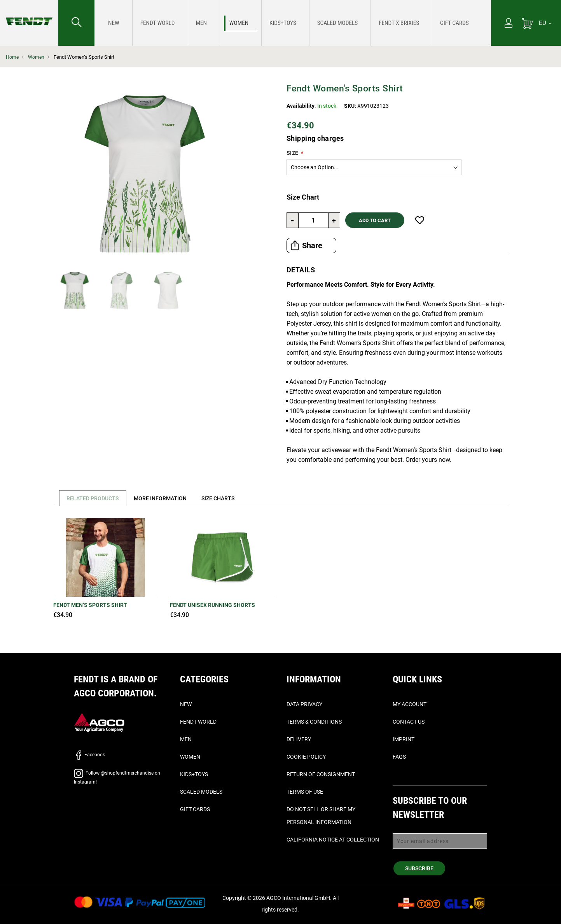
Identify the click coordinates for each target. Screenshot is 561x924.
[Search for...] (76, 23)
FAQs (399, 757)
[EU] (545, 23)
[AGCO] (99, 722)
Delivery (299, 739)
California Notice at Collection (333, 840)
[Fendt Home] (29, 14)
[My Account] (509, 24)
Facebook (89, 755)
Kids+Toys (194, 774)
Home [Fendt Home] (12, 57)
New (186, 704)
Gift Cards (195, 809)
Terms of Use (305, 792)
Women (37, 57)
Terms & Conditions (314, 722)
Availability (301, 106)
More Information (165, 498)
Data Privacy (304, 704)
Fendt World (198, 722)
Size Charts (226, 498)
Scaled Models (201, 792)
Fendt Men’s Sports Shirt (90, 605)
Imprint (404, 739)
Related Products (94, 498)
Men (186, 739)
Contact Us (409, 722)
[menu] (293, 23)
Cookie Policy (306, 757)
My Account (410, 704)
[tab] (92, 498)
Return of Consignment (321, 774)
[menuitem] (111, 23)
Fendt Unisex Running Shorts (212, 605)
